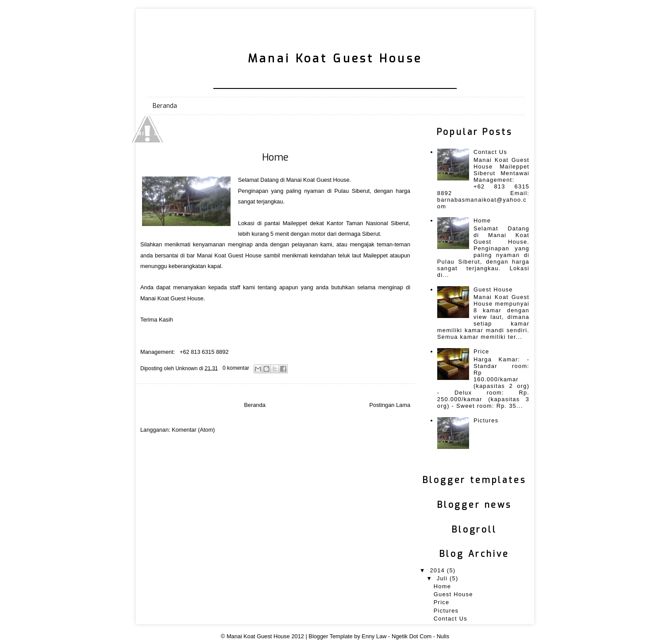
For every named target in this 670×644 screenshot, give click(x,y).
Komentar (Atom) (193, 430)
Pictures (486, 420)
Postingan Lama (390, 405)
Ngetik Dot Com (412, 636)
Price (481, 351)
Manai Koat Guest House (258, 636)
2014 (438, 570)
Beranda (165, 106)
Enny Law (374, 636)
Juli (443, 578)
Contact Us (490, 152)
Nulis (443, 636)
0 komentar (236, 368)
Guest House (493, 289)
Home (275, 157)
